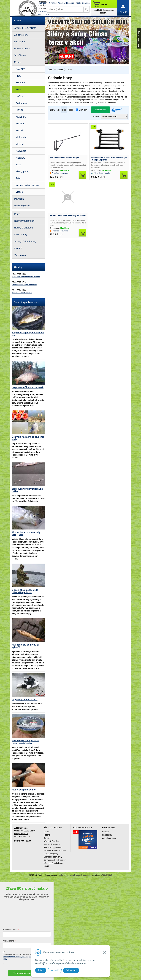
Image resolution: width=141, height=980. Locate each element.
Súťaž (46, 832)
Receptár (70, 3)
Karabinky (21, 117)
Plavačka (19, 199)
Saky (18, 164)
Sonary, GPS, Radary (25, 241)
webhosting (87, 875)
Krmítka (20, 124)
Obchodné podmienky (53, 857)
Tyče (18, 178)
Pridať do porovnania (60, 173)
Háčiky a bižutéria (23, 228)
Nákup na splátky (51, 854)
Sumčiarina (20, 55)
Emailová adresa (10, 930)
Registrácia (107, 835)
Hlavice (20, 110)
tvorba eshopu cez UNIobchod (70, 875)
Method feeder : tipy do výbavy (24, 285)
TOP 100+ (43, 3)
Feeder (18, 62)
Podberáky (21, 103)
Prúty (17, 214)
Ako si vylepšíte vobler (24, 790)
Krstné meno (8, 941)
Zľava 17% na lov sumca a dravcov (26, 277)
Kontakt (47, 838)
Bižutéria (20, 83)
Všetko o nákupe (83, 3)
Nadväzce (21, 151)
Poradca (61, 3)
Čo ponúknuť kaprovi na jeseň (28, 387)
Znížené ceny (21, 35)
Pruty (18, 76)
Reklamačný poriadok (53, 847)
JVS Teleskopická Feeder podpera (65, 158)
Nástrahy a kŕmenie (24, 221)
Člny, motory (21, 234)
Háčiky (19, 96)
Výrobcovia (20, 255)
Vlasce (19, 192)
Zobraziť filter (101, 110)
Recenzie (48, 835)
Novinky (53, 3)
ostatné (18, 248)
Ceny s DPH (84, 110)
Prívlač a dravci (22, 48)
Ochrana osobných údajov (55, 860)
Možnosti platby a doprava (55, 851)
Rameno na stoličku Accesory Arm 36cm (68, 215)
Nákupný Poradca (51, 841)
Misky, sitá (21, 137)
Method (20, 144)
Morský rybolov (22, 205)
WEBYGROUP (107, 875)
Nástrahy (20, 158)
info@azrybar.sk (21, 834)
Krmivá (19, 130)
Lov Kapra (19, 42)
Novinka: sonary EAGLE (22, 293)
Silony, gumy (22, 171)
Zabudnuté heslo (109, 838)
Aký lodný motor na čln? (25, 700)
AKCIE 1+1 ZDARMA (25, 28)
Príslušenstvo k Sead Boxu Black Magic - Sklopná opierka (109, 159)
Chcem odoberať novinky (27, 973)
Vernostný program (52, 844)
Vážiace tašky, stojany (27, 185)
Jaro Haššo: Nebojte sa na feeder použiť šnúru (26, 742)
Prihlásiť (106, 832)
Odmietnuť (71, 970)
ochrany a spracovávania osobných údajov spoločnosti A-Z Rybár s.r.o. (27, 957)
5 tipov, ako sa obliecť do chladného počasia (25, 591)
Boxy (18, 89)
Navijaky (20, 69)
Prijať (41, 970)
